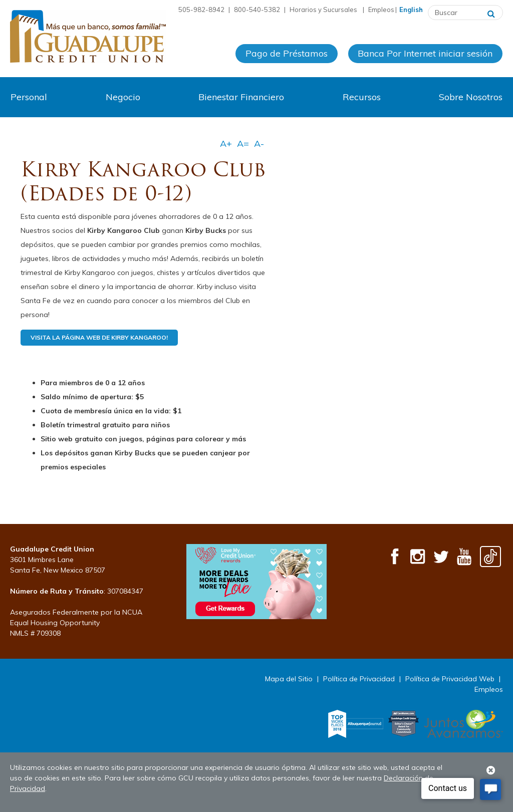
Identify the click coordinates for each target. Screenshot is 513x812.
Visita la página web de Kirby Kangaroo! (99, 337)
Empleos (381, 10)
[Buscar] (491, 13)
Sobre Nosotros (471, 97)
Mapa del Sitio (289, 679)
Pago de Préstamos (287, 54)
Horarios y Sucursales (324, 10)
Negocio (123, 97)
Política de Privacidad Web (450, 679)
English (411, 10)
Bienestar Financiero (241, 97)
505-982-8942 (201, 10)
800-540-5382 (257, 10)
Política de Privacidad (359, 679)
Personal (29, 97)
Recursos (362, 97)
